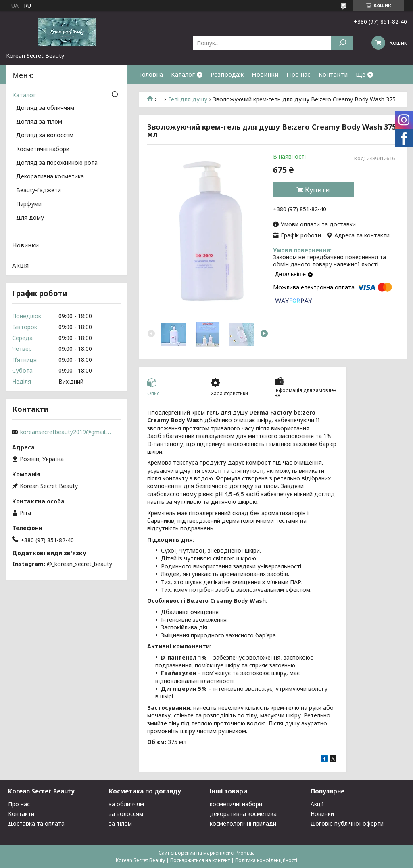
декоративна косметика (243, 814)
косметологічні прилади (243, 823)
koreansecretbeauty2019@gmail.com (67, 432)
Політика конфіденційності (266, 860)
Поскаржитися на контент (200, 860)
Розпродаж (227, 74)
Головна (151, 74)
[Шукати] (342, 43)
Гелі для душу (188, 99)
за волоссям (126, 814)
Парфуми (29, 204)
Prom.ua (245, 853)
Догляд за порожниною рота (57, 163)
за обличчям (126, 804)
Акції (317, 804)
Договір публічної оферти (347, 823)
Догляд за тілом (39, 122)
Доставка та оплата (36, 823)
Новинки (265, 74)
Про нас (298, 74)
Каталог (183, 74)
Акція (20, 265)
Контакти (333, 74)
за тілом (120, 823)
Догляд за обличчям (45, 108)
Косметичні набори (43, 149)
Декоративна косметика (50, 177)
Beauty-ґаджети (39, 191)
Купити (317, 190)
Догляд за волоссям (45, 136)
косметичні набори (236, 804)
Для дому (30, 218)
